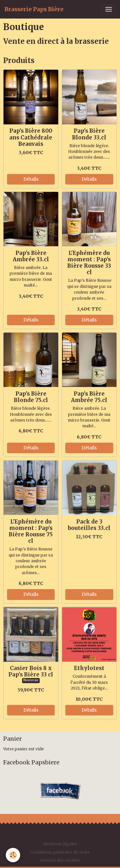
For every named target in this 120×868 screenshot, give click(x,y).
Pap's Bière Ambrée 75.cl (89, 397)
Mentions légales (60, 844)
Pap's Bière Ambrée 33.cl (31, 256)
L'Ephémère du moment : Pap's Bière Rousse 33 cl (89, 263)
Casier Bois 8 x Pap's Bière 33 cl (31, 671)
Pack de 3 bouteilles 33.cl (89, 525)
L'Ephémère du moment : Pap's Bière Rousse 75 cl (31, 531)
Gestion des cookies (60, 860)
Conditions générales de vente (60, 852)
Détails (31, 179)
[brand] (34, 9)
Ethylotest (89, 668)
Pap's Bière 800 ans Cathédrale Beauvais (31, 137)
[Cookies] (13, 855)
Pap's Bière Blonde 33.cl (89, 134)
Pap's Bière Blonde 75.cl (31, 397)
